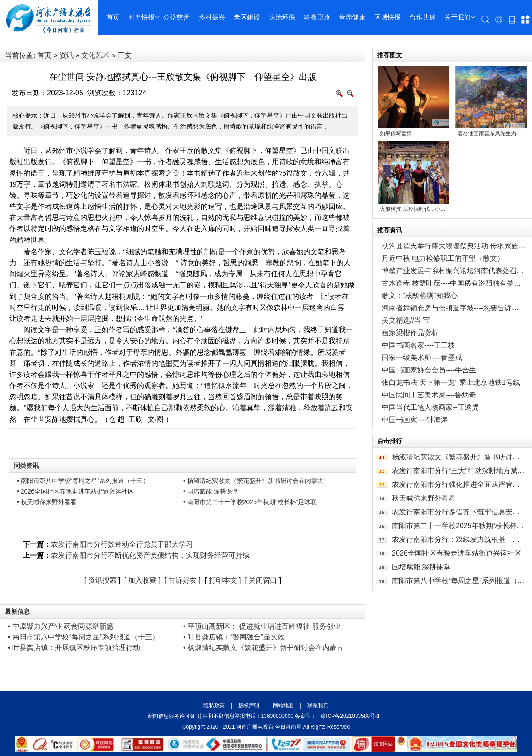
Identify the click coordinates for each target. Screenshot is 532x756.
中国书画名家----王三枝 (418, 345)
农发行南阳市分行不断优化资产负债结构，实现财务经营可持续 (150, 555)
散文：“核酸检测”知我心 (420, 296)
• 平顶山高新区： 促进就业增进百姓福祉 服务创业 (262, 626)
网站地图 (284, 705)
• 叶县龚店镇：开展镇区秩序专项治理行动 (74, 648)
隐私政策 (215, 705)
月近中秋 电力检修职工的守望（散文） (443, 258)
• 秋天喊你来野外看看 (47, 502)
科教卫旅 (317, 17)
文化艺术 (95, 55)
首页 (113, 17)
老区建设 (247, 17)
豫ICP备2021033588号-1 (350, 716)
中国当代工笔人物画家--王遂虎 (430, 407)
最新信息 (17, 611)
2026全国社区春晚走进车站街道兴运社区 (457, 553)
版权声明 (249, 705)
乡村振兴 (212, 17)
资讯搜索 (102, 580)
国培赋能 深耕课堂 (421, 567)
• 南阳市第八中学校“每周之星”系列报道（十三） (83, 481)
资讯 (66, 55)
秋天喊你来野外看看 (424, 498)
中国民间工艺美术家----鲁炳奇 (429, 395)
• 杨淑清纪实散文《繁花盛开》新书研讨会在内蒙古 (253, 481)
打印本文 (223, 580)
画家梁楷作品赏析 (410, 333)
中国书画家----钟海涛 (415, 420)
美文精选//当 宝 (406, 320)
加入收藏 (142, 580)
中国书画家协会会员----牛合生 (429, 370)
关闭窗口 (263, 580)
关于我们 (458, 17)
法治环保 (282, 17)
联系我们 (317, 705)
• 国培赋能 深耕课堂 (211, 491)
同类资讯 (26, 466)
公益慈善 (176, 17)
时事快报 (141, 17)
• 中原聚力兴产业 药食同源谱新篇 (61, 626)
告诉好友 (183, 580)
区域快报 (387, 17)
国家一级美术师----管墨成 (422, 358)
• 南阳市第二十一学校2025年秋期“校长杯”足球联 (250, 502)
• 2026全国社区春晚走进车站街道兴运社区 (75, 491)
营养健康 (352, 17)
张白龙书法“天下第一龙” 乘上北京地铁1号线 (451, 382)
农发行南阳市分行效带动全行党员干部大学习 (122, 544)
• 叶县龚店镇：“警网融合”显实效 (234, 637)
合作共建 (422, 17)
